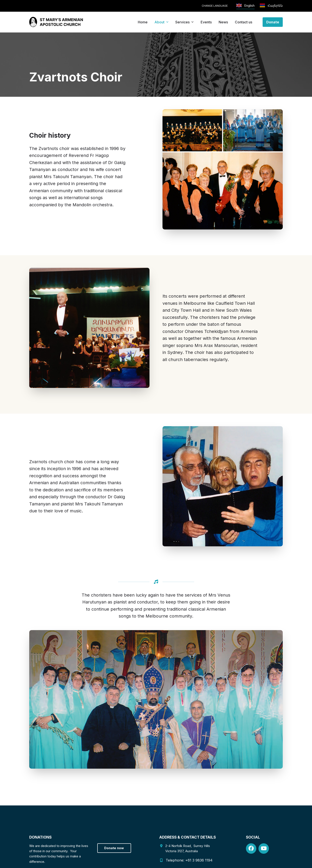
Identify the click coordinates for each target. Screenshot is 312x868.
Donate (273, 22)
